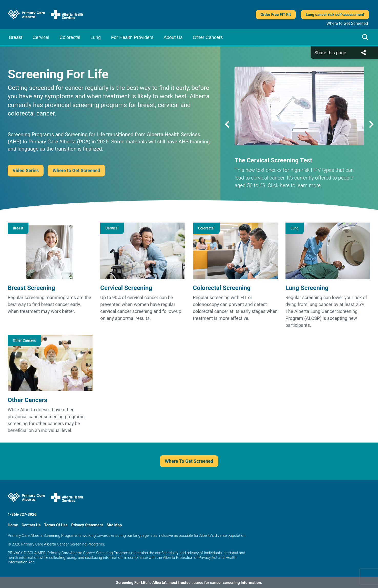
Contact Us (31, 525)
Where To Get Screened (189, 461)
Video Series (26, 170)
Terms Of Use (56, 525)
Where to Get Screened (347, 23)
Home (13, 525)
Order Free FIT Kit (276, 15)
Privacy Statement (87, 525)
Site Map (114, 525)
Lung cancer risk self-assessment (335, 15)
